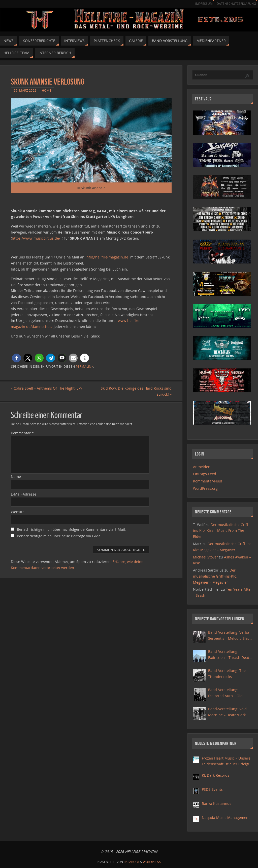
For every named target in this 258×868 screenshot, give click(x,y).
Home (47, 90)
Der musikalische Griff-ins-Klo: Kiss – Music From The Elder (221, 531)
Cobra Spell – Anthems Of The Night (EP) (46, 388)
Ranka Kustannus (217, 803)
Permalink (85, 366)
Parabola (131, 862)
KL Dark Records (216, 775)
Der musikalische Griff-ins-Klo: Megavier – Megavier (215, 576)
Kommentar (22, 433)
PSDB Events (212, 789)
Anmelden (202, 467)
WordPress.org (205, 488)
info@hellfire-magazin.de (107, 257)
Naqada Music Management (226, 818)
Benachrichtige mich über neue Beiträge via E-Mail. (60, 536)
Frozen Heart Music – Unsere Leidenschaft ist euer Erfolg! (226, 761)
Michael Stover (205, 557)
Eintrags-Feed (205, 474)
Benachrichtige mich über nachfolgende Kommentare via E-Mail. (71, 529)
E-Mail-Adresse (24, 494)
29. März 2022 (25, 90)
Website (18, 512)
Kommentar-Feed (208, 481)
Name (16, 477)
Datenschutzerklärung (235, 4)
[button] (17, 358)
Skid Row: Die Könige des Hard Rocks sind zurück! (136, 391)
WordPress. (152, 862)
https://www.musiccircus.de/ (36, 238)
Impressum (202, 4)
